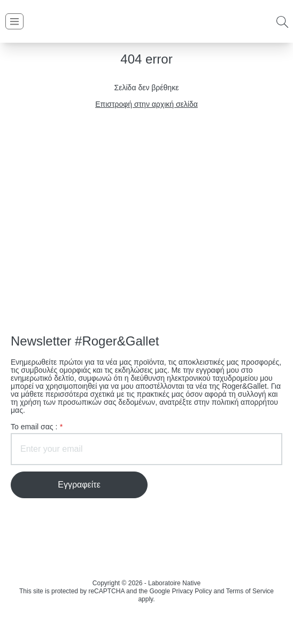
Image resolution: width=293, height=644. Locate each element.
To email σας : (37, 427)
